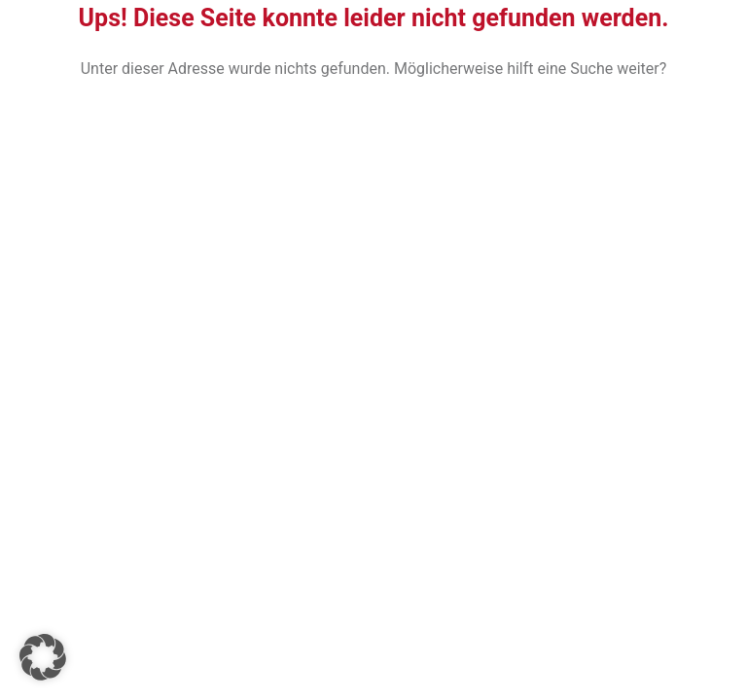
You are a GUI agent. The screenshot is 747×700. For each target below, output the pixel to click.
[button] (43, 657)
